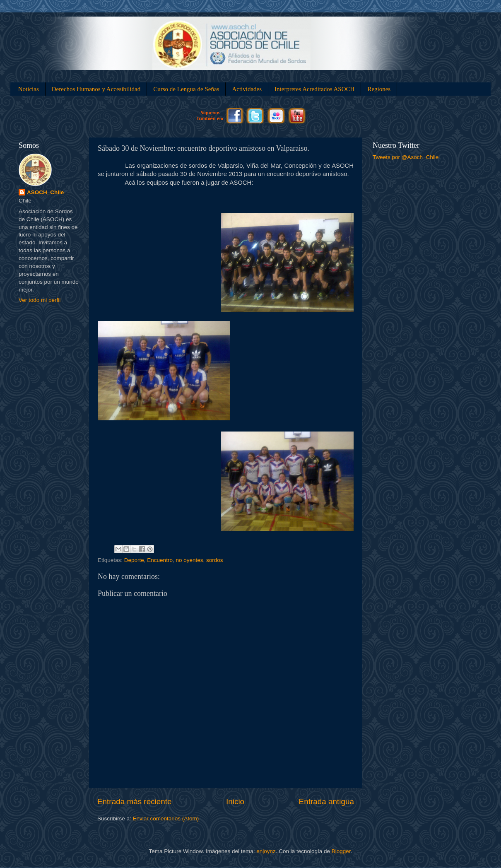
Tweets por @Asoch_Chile (406, 157)
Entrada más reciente (135, 802)
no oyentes (189, 560)
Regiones (379, 89)
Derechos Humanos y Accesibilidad (96, 89)
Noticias (29, 89)
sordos (215, 560)
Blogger (341, 851)
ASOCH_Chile (45, 192)
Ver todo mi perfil (40, 300)
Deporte (134, 560)
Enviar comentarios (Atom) (166, 819)
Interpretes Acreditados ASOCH (314, 89)
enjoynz (266, 851)
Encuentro (160, 560)
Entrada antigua (326, 802)
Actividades (247, 89)
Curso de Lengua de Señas (186, 89)
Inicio (235, 802)
